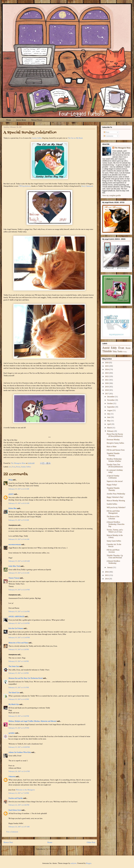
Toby (115, 351)
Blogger (89, 863)
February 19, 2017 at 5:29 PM (19, 728)
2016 (107, 572)
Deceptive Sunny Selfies (115, 443)
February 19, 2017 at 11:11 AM (19, 573)
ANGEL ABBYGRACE (16, 617)
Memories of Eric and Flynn (18, 643)
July (109, 414)
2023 (107, 373)
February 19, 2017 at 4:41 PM (19, 699)
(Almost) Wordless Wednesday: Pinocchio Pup (116, 524)
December (111, 397)
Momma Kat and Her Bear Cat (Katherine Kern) (25, 678)
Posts (106, 132)
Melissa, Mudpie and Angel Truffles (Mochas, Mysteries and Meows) (32, 721)
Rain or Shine (112, 447)
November (111, 400)
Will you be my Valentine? (116, 507)
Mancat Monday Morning (116, 501)
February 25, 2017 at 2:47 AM (19, 827)
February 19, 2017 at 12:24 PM (19, 590)
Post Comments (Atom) (54, 849)
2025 (107, 366)
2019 (107, 387)
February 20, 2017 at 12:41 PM (19, 771)
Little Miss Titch (14, 566)
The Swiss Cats (14, 666)
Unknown (12, 777)
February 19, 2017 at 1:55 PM (19, 688)
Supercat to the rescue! (115, 481)
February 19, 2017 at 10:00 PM (19, 747)
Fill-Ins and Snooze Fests (116, 450)
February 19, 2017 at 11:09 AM (19, 561)
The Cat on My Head (75, 138)
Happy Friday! (112, 485)
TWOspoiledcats (25, 186)
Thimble (107, 351)
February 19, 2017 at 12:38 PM (19, 623)
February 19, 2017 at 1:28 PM (19, 650)
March (110, 428)
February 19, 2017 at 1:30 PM (19, 661)
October (110, 403)
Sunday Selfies (37, 138)
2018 (107, 390)
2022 (107, 376)
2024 (107, 369)
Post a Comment (12, 832)
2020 (107, 383)
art (10, 467)
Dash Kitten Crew (15, 810)
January (110, 567)
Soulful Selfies (112, 504)
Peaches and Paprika (16, 798)
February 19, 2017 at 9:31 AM (19, 520)
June (109, 417)
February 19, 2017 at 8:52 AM (19, 503)
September (111, 407)
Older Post (91, 842)
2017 (107, 394)
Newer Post (8, 842)
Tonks (120, 351)
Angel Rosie (21, 120)
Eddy (114, 348)
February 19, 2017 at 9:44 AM (19, 539)
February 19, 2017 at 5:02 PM (19, 716)
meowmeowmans (15, 545)
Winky (125, 352)
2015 (107, 575)
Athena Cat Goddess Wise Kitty (20, 752)
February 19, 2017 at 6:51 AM (19, 489)
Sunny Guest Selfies (114, 541)
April (109, 424)
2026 (107, 363)
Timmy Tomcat (14, 578)
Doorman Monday (113, 440)
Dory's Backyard (87, 186)
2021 (107, 380)
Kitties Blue (13, 508)
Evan (14, 467)
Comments (108, 136)
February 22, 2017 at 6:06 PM (19, 805)
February (111, 431)
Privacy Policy (37, 120)
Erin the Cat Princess (16, 628)
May (109, 421)
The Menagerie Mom (123, 148)
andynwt (73, 863)
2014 (107, 579)
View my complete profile (112, 196)
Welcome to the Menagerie (25, 790)
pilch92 (11, 494)
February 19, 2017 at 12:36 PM (19, 612)
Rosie (18, 467)
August (110, 410)
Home (8, 120)
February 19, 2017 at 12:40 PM (19, 638)
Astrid (106, 348)
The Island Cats (14, 693)
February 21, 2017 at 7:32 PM (19, 793)
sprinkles (12, 733)
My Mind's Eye (14, 704)
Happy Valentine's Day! (115, 497)
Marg (10, 480)
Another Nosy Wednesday (116, 494)
